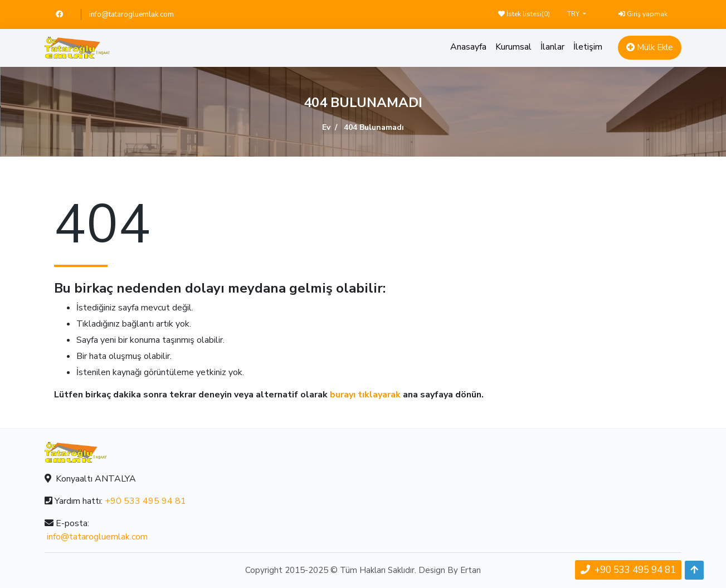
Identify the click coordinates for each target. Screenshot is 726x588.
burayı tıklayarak (365, 395)
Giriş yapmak (643, 14)
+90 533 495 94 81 (145, 501)
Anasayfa (468, 47)
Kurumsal (513, 47)
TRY (574, 14)
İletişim (588, 47)
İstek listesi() (524, 14)
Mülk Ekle (650, 47)
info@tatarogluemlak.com (131, 14)
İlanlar (552, 47)
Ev (326, 127)
